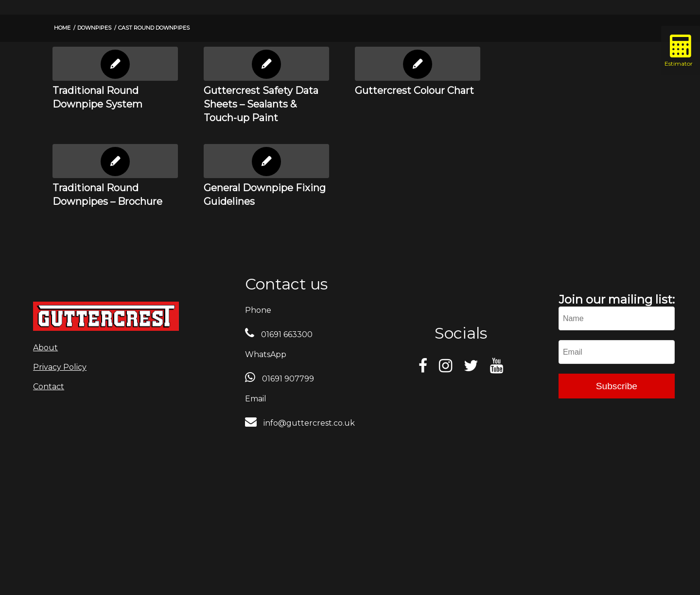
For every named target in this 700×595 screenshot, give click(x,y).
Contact (49, 387)
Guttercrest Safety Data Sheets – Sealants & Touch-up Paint (261, 104)
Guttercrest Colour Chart (414, 90)
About (45, 348)
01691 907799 (287, 379)
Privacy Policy (60, 367)
